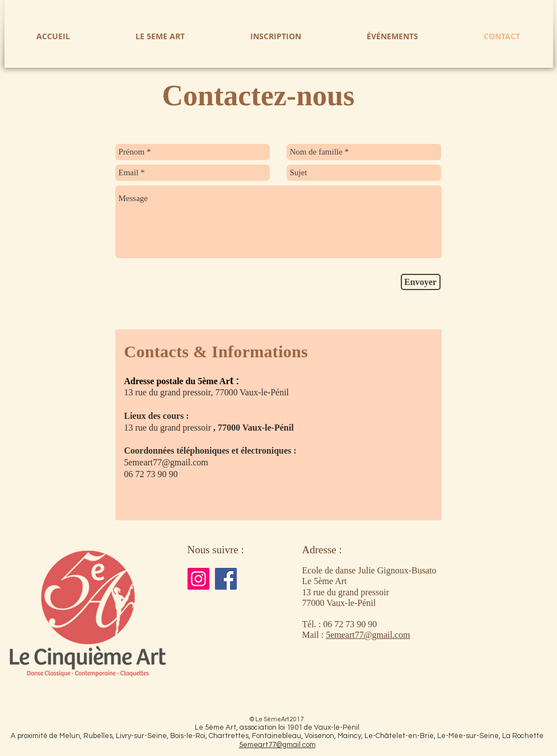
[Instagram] (198, 579)
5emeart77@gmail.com (166, 462)
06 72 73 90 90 (350, 624)
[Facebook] (226, 579)
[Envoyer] (421, 282)
